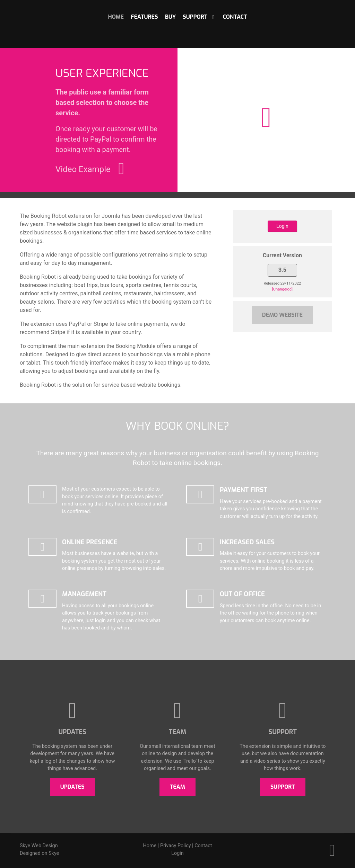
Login (282, 226)
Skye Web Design (39, 846)
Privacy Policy (176, 846)
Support (283, 787)
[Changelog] (282, 289)
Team (177, 787)
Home (150, 846)
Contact (203, 846)
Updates (72, 787)
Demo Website (282, 315)
